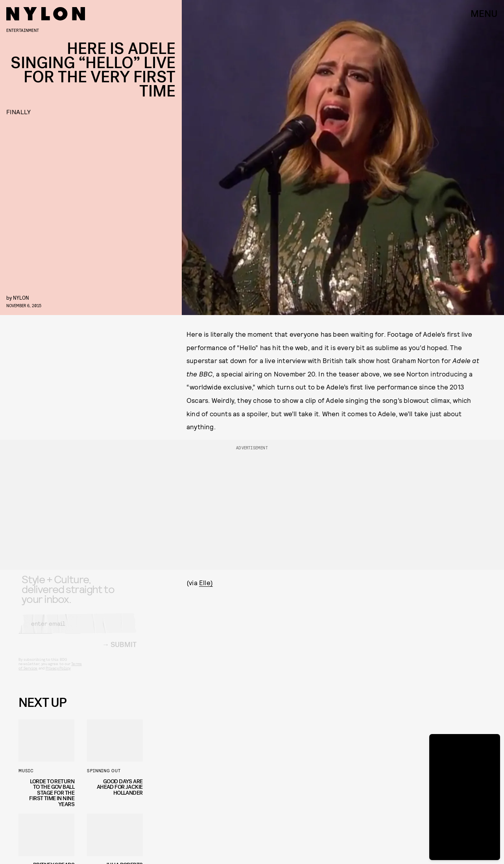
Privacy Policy (58, 675)
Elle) (206, 582)
